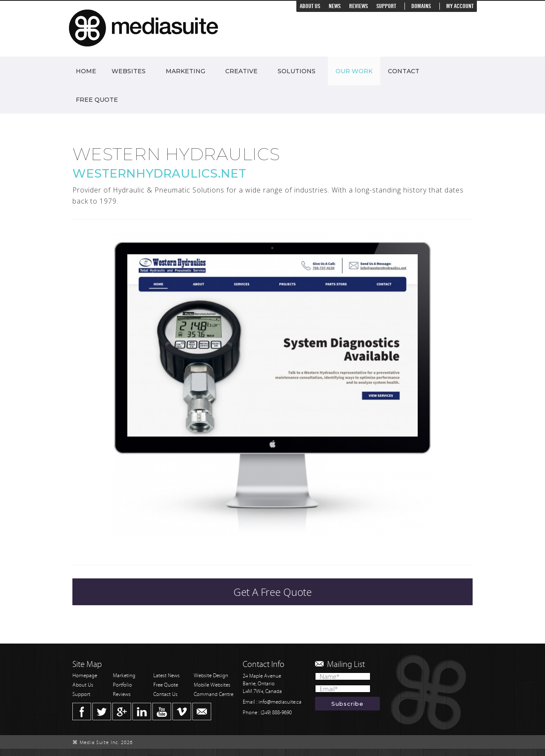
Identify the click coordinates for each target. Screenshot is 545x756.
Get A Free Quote (272, 592)
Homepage (85, 676)
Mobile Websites (212, 685)
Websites (129, 71)
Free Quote (97, 100)
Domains (421, 6)
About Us (310, 6)
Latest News (166, 676)
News (335, 6)
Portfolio (122, 685)
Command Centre (214, 694)
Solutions (297, 71)
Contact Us (165, 694)
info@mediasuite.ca (280, 702)
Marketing (185, 71)
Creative (241, 71)
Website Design (211, 676)
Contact (404, 71)
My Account (460, 6)
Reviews (359, 6)
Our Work (354, 71)
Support (386, 6)
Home (86, 71)
